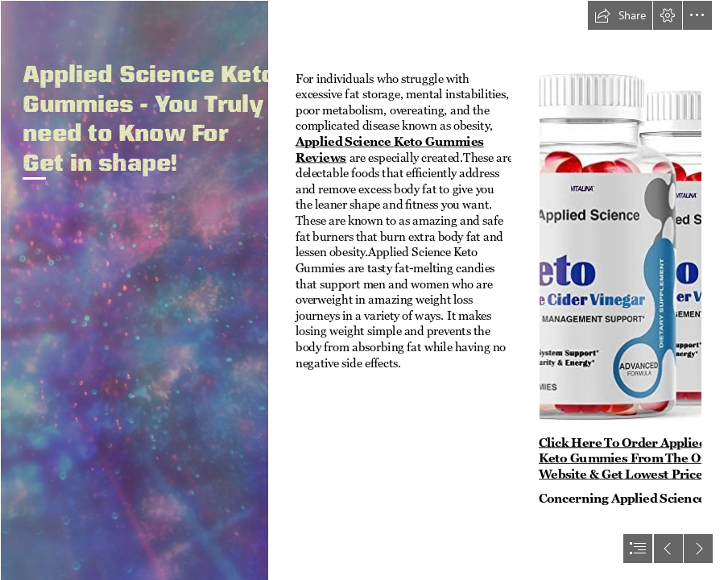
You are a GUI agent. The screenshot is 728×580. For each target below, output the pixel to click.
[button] (620, 15)
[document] (364, 290)
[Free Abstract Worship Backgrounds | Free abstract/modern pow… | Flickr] (134, 290)
